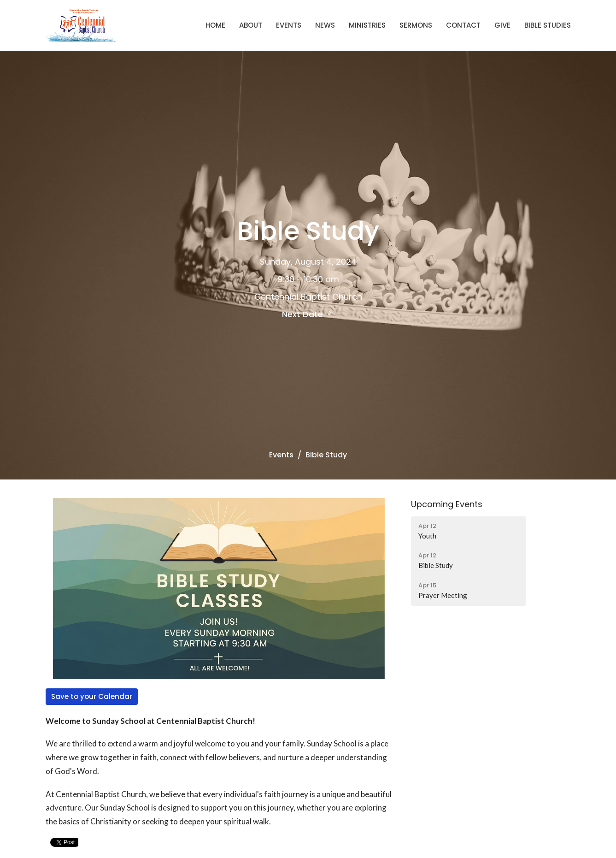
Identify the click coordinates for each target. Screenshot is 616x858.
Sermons (416, 25)
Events (289, 25)
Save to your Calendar (92, 696)
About (251, 25)
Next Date (308, 314)
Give (502, 25)
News (325, 25)
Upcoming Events (447, 504)
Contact (463, 25)
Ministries (367, 25)
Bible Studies (548, 25)
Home (215, 25)
